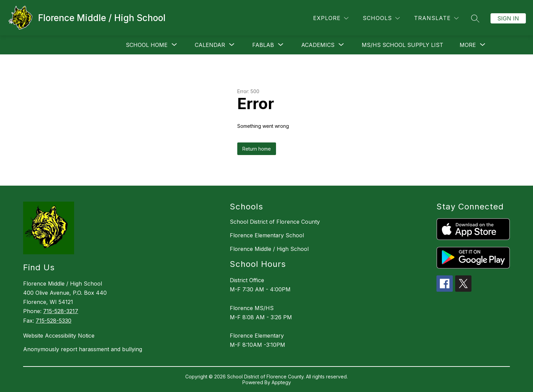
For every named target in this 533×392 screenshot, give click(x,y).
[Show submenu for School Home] (147, 45)
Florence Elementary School (267, 235)
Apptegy (281, 382)
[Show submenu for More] (468, 45)
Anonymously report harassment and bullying (83, 349)
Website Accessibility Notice (59, 336)
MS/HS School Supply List (402, 45)
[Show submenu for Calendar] (210, 45)
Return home (257, 149)
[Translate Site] (436, 18)
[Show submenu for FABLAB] (263, 45)
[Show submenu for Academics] (318, 45)
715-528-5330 (54, 321)
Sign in (508, 18)
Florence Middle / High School (269, 249)
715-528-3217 (61, 311)
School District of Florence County (275, 222)
